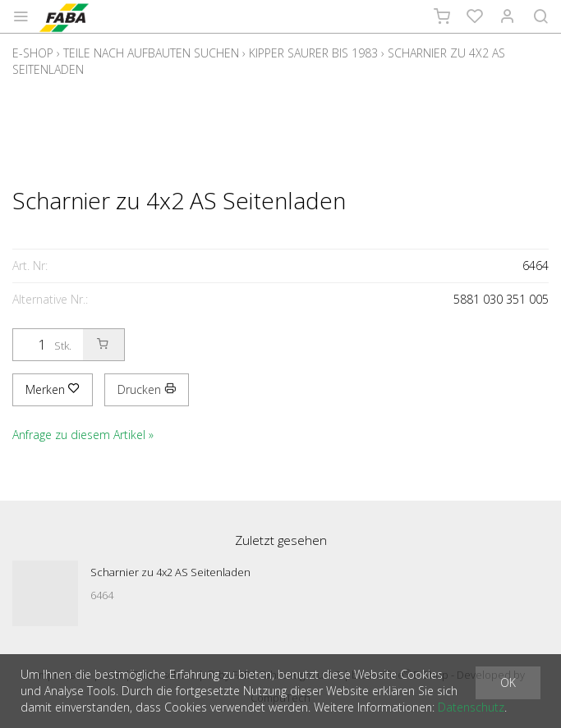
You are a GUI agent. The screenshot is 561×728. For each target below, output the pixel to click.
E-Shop (33, 53)
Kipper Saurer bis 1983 (313, 53)
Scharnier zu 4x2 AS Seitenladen (170, 572)
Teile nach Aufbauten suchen (151, 53)
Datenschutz (471, 707)
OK (508, 682)
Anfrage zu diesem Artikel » (83, 435)
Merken (53, 389)
